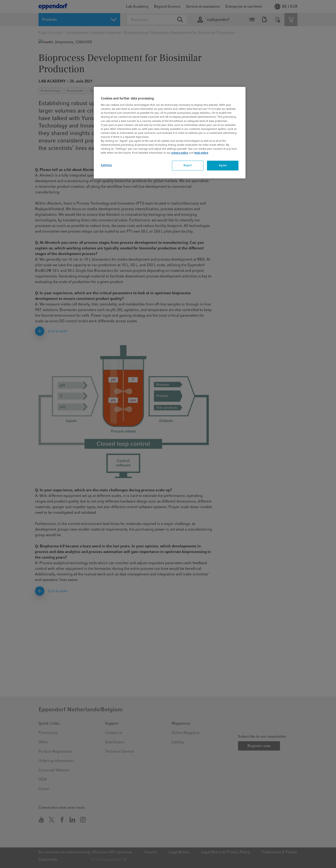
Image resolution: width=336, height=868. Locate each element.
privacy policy (180, 153)
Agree (223, 165)
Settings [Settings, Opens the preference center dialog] (106, 165)
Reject (187, 165)
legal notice (201, 153)
